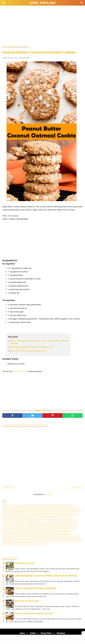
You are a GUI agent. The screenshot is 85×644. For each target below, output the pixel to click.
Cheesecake (8, 514)
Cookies (63, 514)
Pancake (44, 529)
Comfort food (52, 514)
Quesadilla (17, 533)
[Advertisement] (42, 24)
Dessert (16, 517)
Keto (57, 521)
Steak (31, 540)
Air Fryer (7, 506)
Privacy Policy (46, 633)
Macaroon (26, 525)
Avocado (45, 506)
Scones (35, 536)
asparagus (34, 506)
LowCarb (7, 525)
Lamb (63, 521)
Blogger (48, 494)
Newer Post (8, 488)
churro (40, 514)
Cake (44, 510)
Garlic (20, 521)
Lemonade (72, 521)
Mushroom (8, 529)
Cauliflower (66, 510)
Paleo (36, 529)
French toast (9, 521)
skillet (61, 536)
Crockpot (73, 514)
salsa (68, 533)
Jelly (50, 521)
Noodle (18, 529)
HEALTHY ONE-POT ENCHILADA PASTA (29, 351)
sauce (17, 536)
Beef (53, 506)
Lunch (16, 525)
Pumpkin (7, 533)
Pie (59, 529)
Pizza (64, 529)
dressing (47, 517)
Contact (33, 633)
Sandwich (8, 536)
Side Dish (52, 536)
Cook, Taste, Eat (42, 3)
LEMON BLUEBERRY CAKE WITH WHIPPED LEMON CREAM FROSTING (46, 576)
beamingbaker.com (20, 371)
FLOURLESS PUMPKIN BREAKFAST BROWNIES (32, 347)
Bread (6, 510)
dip (31, 517)
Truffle (7, 544)
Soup (24, 540)
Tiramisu (77, 540)
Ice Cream (29, 521)
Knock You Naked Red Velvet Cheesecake (34, 613)
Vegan (24, 544)
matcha (46, 525)
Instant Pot (41, 521)
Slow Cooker (72, 536)
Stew (38, 540)
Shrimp (44, 536)
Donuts (38, 517)
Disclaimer (61, 633)
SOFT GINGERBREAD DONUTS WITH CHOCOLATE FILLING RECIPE (40, 342)
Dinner (25, 517)
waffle (32, 544)
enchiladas (66, 517)
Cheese (77, 510)
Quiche (28, 533)
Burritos (36, 510)
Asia (25, 506)
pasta (53, 529)
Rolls (41, 533)
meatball (62, 525)
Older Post (77, 488)
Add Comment (25, 58)
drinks (56, 517)
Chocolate (30, 514)
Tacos (58, 540)
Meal (53, 525)
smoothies (8, 540)
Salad (52, 533)
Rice (35, 533)
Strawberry (48, 540)
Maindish (36, 525)
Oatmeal (27, 529)
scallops (26, 536)
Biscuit (71, 506)
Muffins (72, 525)
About (22, 633)
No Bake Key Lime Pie (25, 563)
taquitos (67, 540)
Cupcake (7, 517)
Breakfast (15, 510)
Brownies (26, 510)
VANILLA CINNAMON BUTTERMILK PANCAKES (35, 588)
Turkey (16, 544)
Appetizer (17, 506)
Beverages (62, 506)
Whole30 (41, 544)
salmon (60, 533)
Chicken (19, 514)
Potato (72, 529)
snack (17, 540)
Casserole (53, 510)
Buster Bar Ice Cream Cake (27, 601)
